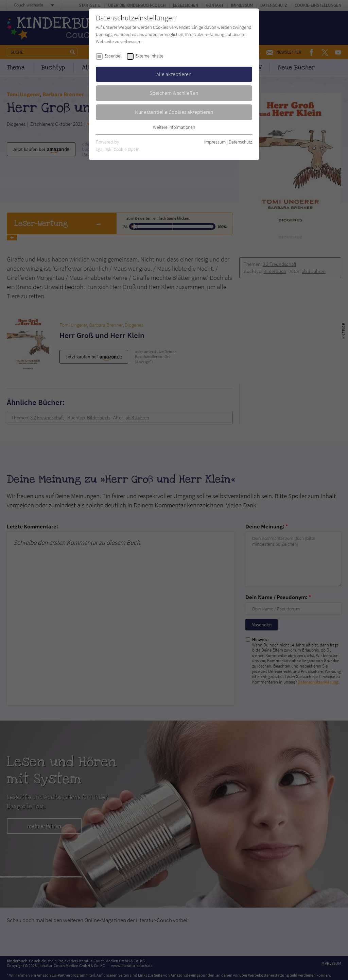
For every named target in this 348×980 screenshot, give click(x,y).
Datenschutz (240, 142)
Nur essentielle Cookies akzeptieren (174, 112)
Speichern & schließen (174, 93)
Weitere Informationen (174, 127)
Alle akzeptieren (174, 74)
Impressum (215, 142)
